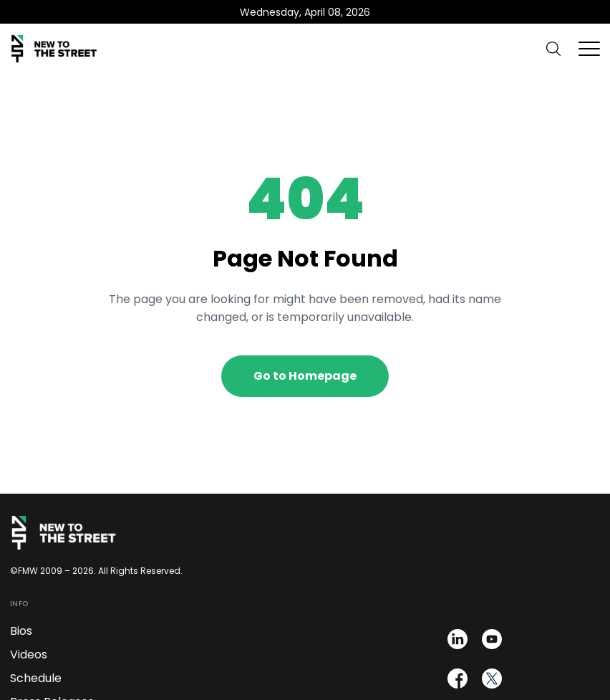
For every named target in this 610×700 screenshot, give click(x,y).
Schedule (36, 678)
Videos (29, 655)
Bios (21, 631)
